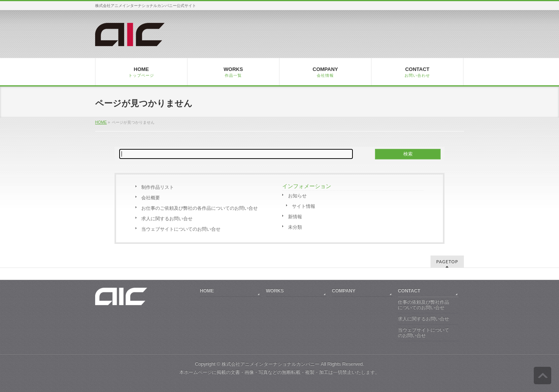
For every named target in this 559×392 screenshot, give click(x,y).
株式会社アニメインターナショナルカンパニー (271, 364)
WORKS (275, 291)
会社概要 (151, 198)
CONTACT (409, 291)
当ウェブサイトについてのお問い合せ (181, 229)
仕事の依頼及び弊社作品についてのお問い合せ (424, 305)
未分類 (295, 227)
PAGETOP (447, 262)
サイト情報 (304, 206)
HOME (101, 122)
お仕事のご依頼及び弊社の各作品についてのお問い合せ (200, 208)
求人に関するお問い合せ (167, 219)
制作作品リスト (158, 187)
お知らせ (297, 196)
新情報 (295, 217)
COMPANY (344, 291)
